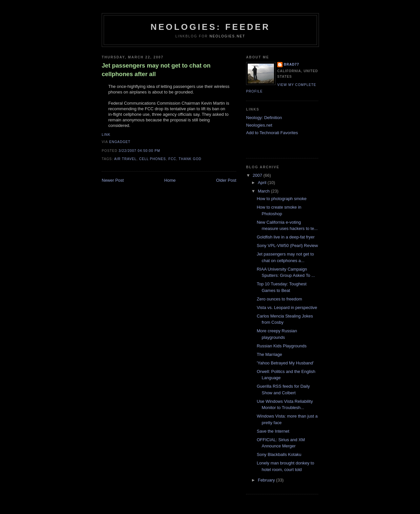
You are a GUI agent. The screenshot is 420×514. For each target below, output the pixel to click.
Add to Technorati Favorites (272, 133)
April (263, 183)
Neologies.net (227, 36)
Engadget (120, 142)
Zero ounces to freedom (279, 299)
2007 (258, 175)
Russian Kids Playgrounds (282, 346)
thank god (190, 159)
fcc (172, 159)
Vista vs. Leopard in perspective (287, 308)
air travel (125, 159)
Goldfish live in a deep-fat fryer (285, 237)
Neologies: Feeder (210, 27)
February (267, 480)
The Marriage (269, 354)
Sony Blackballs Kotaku (279, 454)
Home (170, 180)
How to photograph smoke (282, 199)
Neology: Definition (264, 118)
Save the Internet (273, 431)
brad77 (292, 64)
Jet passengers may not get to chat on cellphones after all (156, 70)
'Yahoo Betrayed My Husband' (285, 363)
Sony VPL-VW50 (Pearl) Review (287, 246)
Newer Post (113, 180)
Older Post (226, 180)
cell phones (153, 159)
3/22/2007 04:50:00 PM (140, 151)
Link (106, 135)
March (264, 191)
